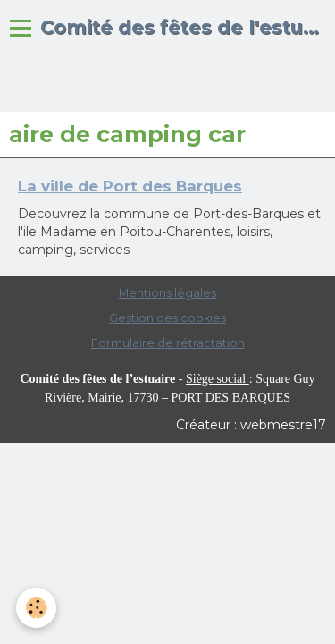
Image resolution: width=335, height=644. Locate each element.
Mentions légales (167, 293)
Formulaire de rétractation (168, 343)
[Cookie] (36, 608)
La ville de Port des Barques (130, 186)
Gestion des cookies (167, 318)
